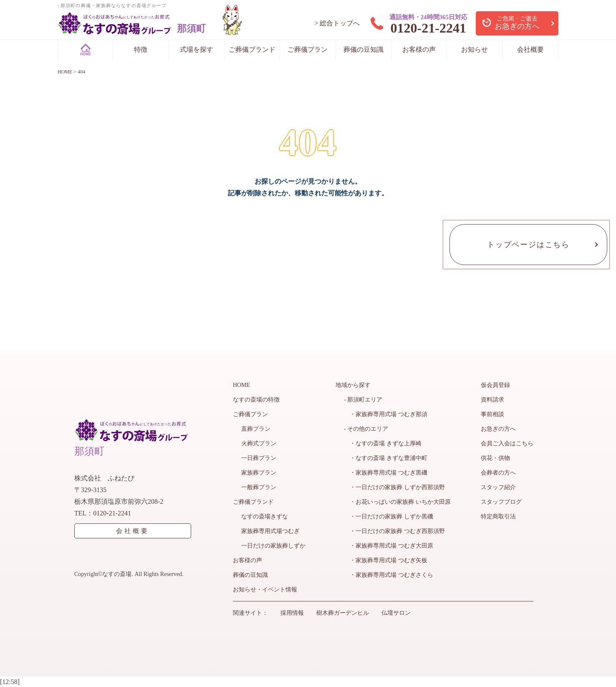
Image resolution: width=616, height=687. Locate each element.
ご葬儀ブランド (252, 49)
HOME (241, 385)
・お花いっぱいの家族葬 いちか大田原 (397, 502)
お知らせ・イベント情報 (265, 590)
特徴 (141, 49)
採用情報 (292, 613)
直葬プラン (256, 429)
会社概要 (530, 49)
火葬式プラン (259, 443)
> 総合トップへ (337, 23)
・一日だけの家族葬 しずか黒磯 (389, 517)
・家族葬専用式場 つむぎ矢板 (386, 560)
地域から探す (353, 385)
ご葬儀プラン (308, 49)
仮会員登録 (495, 385)
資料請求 (492, 400)
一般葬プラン (259, 487)
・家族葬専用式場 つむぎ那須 (386, 414)
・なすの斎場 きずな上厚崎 (383, 443)
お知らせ (475, 49)
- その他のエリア (366, 429)
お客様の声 (419, 49)
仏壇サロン (396, 613)
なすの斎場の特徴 (256, 400)
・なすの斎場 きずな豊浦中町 (386, 458)
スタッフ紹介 (498, 487)
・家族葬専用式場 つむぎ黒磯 (386, 473)
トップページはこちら (528, 245)
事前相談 (492, 414)
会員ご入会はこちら (507, 443)
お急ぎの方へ (498, 429)
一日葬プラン (259, 458)
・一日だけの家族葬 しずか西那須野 (394, 487)
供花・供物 (495, 458)
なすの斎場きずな (265, 517)
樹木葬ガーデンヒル (343, 613)
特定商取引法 (498, 517)
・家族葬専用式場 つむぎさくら (389, 575)
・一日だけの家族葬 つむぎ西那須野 (394, 531)
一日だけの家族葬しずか (273, 546)
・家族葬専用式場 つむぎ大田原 (389, 546)
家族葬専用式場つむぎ (270, 531)
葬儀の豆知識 (364, 49)
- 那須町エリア (363, 400)
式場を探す (197, 49)
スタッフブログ (501, 502)
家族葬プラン (259, 473)
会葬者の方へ (498, 473)
